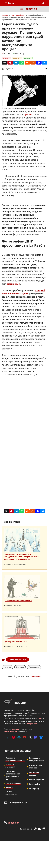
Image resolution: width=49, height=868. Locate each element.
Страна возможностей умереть (18, 600)
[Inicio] (7, 10)
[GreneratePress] (36, 829)
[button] (43, 3)
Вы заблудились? (37, 779)
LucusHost (35, 676)
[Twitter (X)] (30, 737)
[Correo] (5, 63)
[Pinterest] (10, 63)
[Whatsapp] (22, 63)
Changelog (34, 788)
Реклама (9, 787)
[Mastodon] (39, 63)
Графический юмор (18, 15)
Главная (5, 15)
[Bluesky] (44, 63)
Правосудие (34, 667)
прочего (15, 729)
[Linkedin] (8, 737)
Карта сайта (35, 784)
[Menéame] (33, 63)
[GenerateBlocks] (40, 829)
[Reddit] (27, 63)
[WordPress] (19, 737)
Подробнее (32, 724)
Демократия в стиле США (16, 642)
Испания (7, 667)
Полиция (20, 667)
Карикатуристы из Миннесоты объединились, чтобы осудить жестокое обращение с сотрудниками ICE (22, 557)
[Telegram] (16, 63)
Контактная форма (13, 783)
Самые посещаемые (11, 793)
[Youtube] (25, 737)
